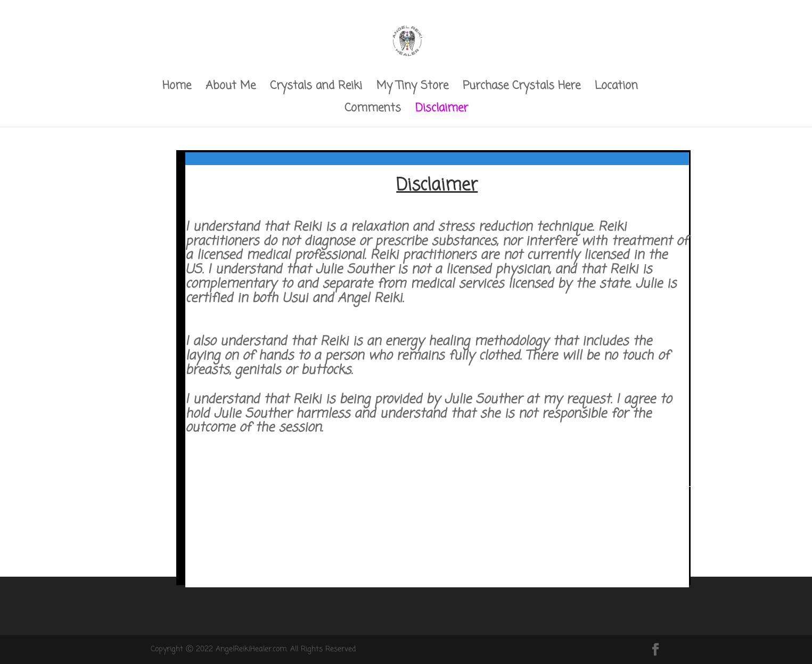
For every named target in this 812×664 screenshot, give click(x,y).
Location (616, 88)
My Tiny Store (412, 88)
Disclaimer (442, 110)
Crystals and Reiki (316, 88)
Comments (373, 110)
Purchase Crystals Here (522, 88)
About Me (231, 88)
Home (177, 88)
